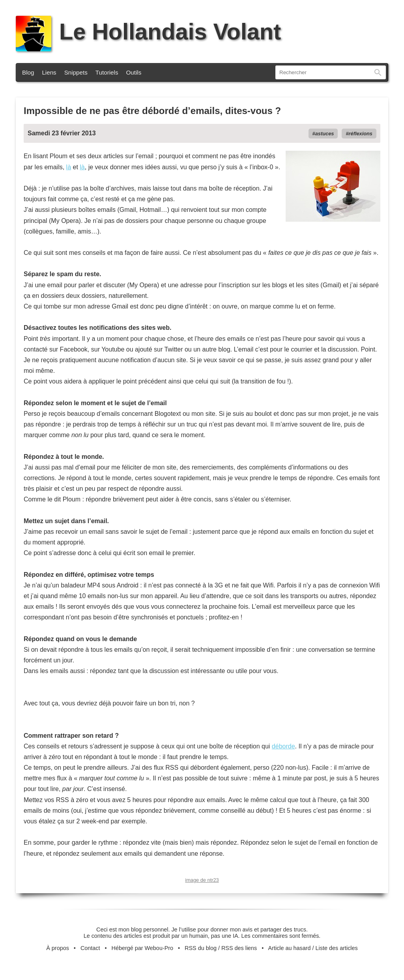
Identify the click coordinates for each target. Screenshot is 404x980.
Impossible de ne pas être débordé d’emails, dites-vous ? (152, 111)
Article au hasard (290, 948)
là (69, 167)
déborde (283, 746)
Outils (134, 72)
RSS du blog (201, 948)
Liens (49, 72)
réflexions (361, 134)
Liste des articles (337, 948)
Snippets (76, 72)
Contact (90, 948)
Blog (28, 72)
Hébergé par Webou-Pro (143, 948)
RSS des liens (239, 948)
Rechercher (378, 72)
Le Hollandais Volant (148, 32)
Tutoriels (107, 72)
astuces (325, 134)
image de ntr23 (202, 880)
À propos (58, 948)
